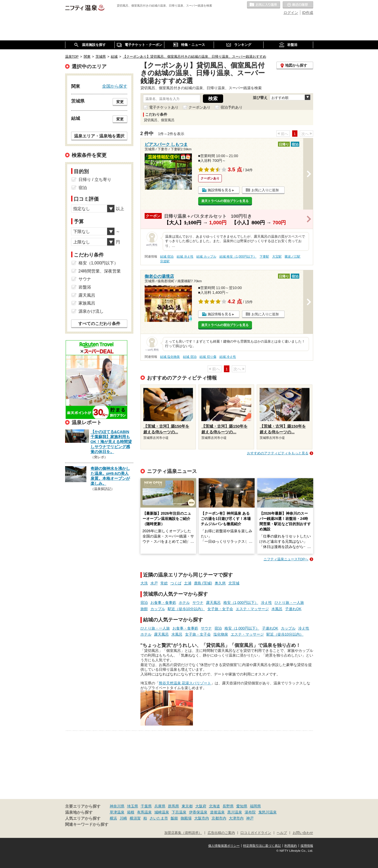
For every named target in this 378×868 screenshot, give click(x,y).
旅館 (144, 609)
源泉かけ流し (91, 311)
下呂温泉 (179, 812)
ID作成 (308, 13)
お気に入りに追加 (265, 190)
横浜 (113, 818)
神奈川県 (117, 806)
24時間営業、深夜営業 (100, 271)
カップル (158, 609)
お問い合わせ (303, 833)
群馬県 (174, 806)
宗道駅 (165, 261)
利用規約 (291, 846)
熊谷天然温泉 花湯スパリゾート (185, 683)
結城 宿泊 (167, 257)
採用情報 (307, 846)
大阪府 (201, 806)
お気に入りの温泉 (264, 5)
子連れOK (293, 609)
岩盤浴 (85, 287)
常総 (164, 583)
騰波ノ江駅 (292, 257)
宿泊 (144, 603)
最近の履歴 (298, 5)
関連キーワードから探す (87, 824)
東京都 (187, 806)
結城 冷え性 (185, 257)
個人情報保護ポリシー (224, 846)
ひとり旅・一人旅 (289, 603)
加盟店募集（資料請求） (183, 833)
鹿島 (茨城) (203, 583)
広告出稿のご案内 (221, 833)
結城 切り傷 (208, 357)
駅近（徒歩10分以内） (186, 609)
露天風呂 (213, 603)
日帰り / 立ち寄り (95, 180)
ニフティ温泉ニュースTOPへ (286, 559)
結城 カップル (206, 257)
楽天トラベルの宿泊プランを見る (225, 201)
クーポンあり (199, 107)
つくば (176, 583)
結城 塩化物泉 (170, 357)
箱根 (131, 812)
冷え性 (266, 603)
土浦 (188, 583)
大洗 (144, 583)
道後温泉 (217, 812)
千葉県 (146, 806)
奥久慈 (220, 583)
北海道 (214, 806)
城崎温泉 (162, 812)
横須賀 (135, 818)
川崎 (123, 818)
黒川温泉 (235, 812)
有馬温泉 (144, 812)
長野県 (228, 806)
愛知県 (242, 806)
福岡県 (255, 806)
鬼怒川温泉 (267, 812)
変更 (120, 102)
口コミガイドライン (256, 833)
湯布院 (250, 812)
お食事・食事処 (163, 603)
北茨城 (234, 583)
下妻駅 (264, 257)
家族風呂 (87, 303)
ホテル (184, 603)
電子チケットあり (164, 107)
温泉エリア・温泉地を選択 (99, 136)
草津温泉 (117, 812)
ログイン (291, 13)
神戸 (250, 818)
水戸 (154, 583)
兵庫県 (160, 806)
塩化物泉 (221, 634)
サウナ (198, 603)
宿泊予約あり (232, 107)
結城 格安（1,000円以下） (238, 257)
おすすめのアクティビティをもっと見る (278, 453)
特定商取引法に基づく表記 (262, 846)
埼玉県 (133, 806)
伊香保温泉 (198, 812)
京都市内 (219, 818)
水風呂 (277, 609)
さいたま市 (159, 818)
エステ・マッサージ (252, 609)
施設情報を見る (220, 190)
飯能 (174, 818)
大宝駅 (277, 257)
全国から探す (115, 86)
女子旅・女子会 (220, 609)
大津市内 (236, 818)
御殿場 (186, 818)
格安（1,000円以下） (241, 603)
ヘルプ (282, 833)
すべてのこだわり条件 (99, 324)
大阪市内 (202, 818)
